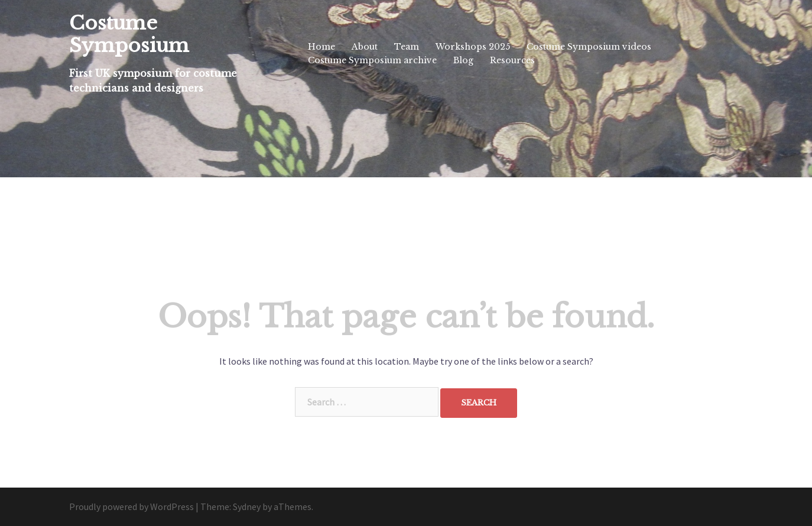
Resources (512, 60)
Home (321, 47)
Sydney (247, 506)
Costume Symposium (129, 34)
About (365, 47)
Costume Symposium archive (372, 60)
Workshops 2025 (473, 47)
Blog (463, 60)
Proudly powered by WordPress (131, 506)
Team (407, 47)
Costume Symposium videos (589, 47)
